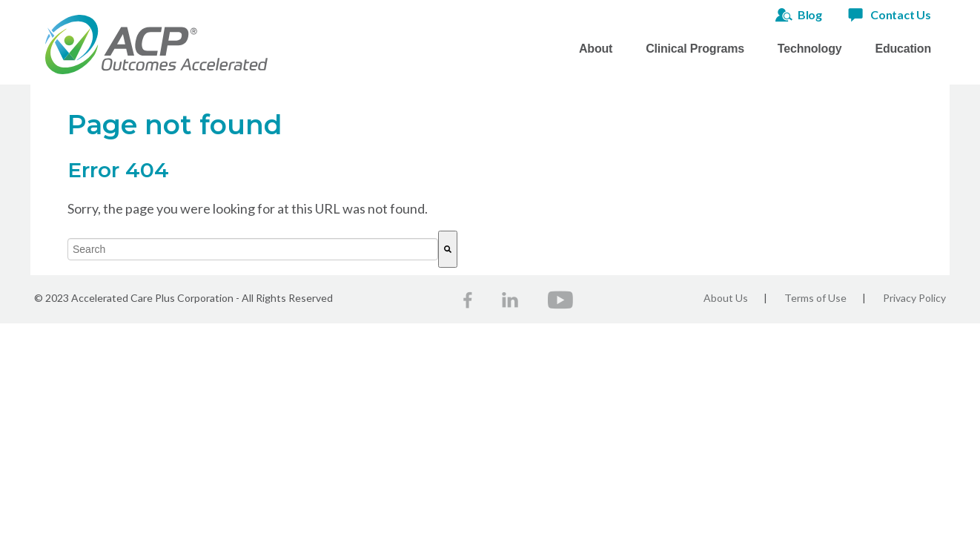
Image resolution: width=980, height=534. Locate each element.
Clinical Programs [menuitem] (695, 49)
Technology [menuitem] (810, 49)
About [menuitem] (596, 49)
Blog (810, 14)
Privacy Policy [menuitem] (914, 298)
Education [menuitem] (903, 49)
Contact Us (901, 14)
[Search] (448, 249)
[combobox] (253, 249)
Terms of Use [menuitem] (815, 298)
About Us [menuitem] (726, 298)
